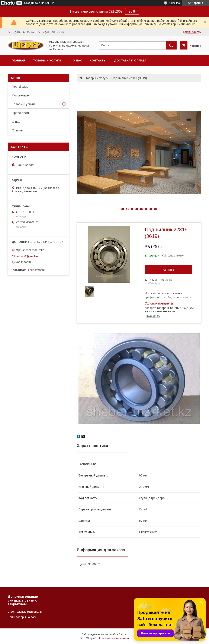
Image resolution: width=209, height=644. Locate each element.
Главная (18, 60)
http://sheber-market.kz (30, 250)
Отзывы (17, 130)
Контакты (98, 60)
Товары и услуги (47, 60)
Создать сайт (32, 3)
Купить (169, 269)
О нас (77, 60)
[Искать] (171, 45)
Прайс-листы (21, 113)
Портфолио (20, 87)
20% (132, 11)
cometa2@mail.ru (27, 256)
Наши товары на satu (22, 617)
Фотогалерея (21, 95)
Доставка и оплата (130, 60)
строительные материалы (25, 612)
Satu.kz (123, 634)
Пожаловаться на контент (113, 638)
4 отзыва (174, 3)
